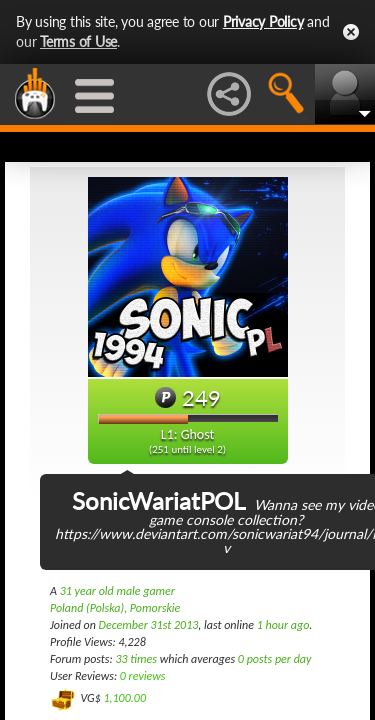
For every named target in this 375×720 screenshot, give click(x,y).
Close (351, 32)
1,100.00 (124, 698)
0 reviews (143, 676)
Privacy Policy (263, 21)
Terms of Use (78, 41)
